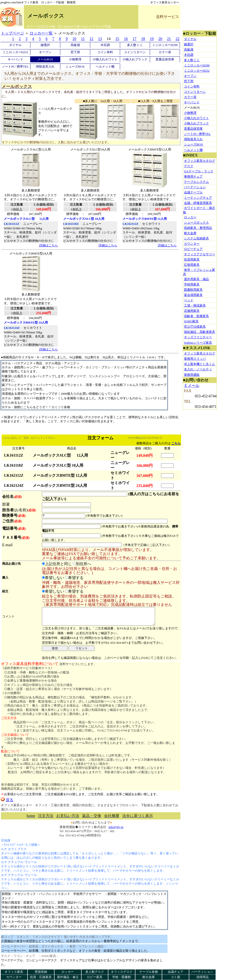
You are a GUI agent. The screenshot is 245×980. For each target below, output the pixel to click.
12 (91, 39)
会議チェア (175, 972)
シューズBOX (75, 67)
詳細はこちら (49, 245)
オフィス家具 (14, 972)
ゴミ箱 (175, 977)
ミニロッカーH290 (165, 45)
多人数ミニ (135, 45)
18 (143, 39)
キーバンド (15, 59)
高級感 (75, 45)
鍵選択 (45, 45)
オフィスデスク (122, 972)
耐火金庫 (149, 977)
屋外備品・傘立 (68, 977)
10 (74, 39)
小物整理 (75, 59)
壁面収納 (41, 972)
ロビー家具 (95, 977)
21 (169, 39)
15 (117, 39)
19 (152, 39)
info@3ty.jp (116, 831)
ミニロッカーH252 (15, 52)
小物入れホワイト (105, 59)
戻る (7, 803)
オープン (45, 52)
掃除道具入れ (45, 67)
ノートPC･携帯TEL (15, 67)
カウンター (14, 977)
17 (134, 39)
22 (178, 39)
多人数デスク (95, 972)
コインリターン (135, 52)
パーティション (202, 972)
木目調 (105, 45)
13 (100, 39)
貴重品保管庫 (165, 59)
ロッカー (68, 972)
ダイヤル (15, 45)
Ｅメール (192, 386)
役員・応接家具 (41, 977)
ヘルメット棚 (105, 67)
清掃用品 (202, 977)
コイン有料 (105, 52)
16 (126, 39)
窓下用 (75, 52)
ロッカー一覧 (41, 33)
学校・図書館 (122, 977)
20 (160, 39)
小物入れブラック (135, 59)
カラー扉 (165, 52)
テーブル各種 (149, 972)
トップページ (12, 33)
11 (83, 39)
